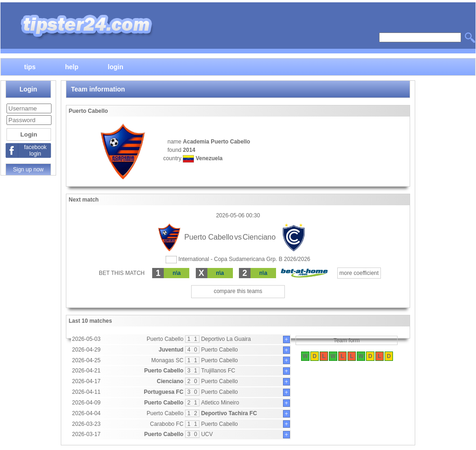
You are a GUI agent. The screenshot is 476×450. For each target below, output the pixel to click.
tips (30, 66)
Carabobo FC (167, 424)
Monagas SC (167, 360)
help (72, 66)
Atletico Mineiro (220, 403)
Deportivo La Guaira (226, 339)
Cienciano (170, 381)
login (115, 66)
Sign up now (28, 170)
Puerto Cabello (165, 339)
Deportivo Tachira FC (229, 413)
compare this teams (238, 291)
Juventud (171, 350)
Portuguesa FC (164, 392)
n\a (177, 273)
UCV (207, 434)
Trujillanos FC (218, 371)
